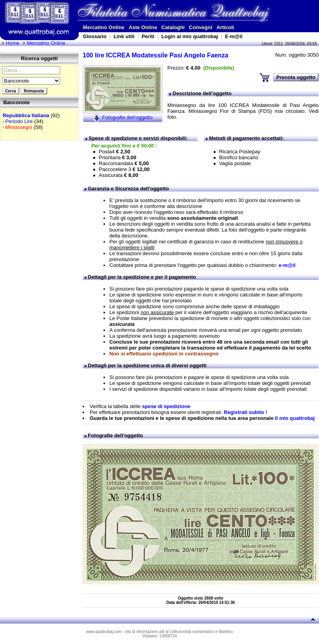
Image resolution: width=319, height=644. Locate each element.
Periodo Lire (19, 121)
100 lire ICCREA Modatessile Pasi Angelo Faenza (156, 55)
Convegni (200, 27)
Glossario (95, 36)
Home (13, 43)
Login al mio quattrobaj (190, 36)
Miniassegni (19, 127)
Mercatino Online (104, 27)
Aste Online (143, 27)
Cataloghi (173, 27)
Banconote (16, 102)
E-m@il (234, 36)
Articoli (225, 27)
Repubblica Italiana (26, 115)
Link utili (124, 36)
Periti (148, 36)
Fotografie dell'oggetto (127, 117)
